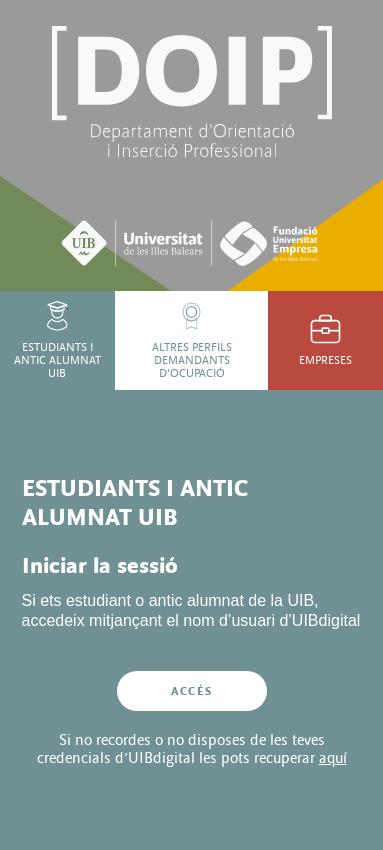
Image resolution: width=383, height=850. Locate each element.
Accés (191, 691)
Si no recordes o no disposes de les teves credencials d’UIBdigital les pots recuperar (192, 749)
